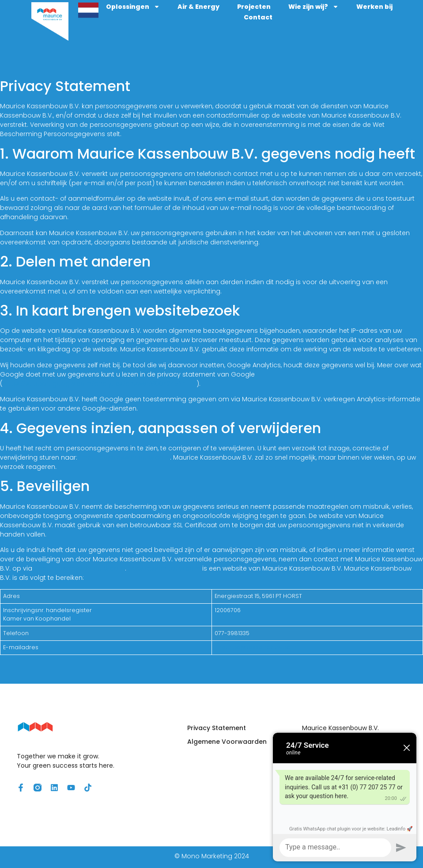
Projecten (281, 8)
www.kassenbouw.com (164, 570)
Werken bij (235, 18)
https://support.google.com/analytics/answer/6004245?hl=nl (100, 385)
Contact (285, 18)
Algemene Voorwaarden (227, 743)
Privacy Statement (217, 730)
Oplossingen (160, 8)
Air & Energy (226, 8)
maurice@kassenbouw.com (125, 459)
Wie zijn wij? (341, 8)
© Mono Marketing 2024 (212, 858)
